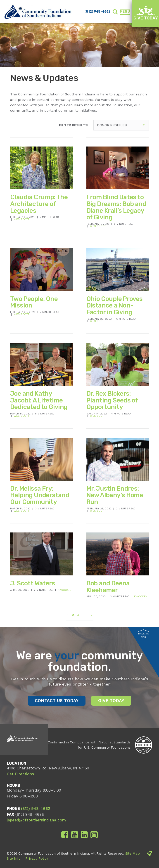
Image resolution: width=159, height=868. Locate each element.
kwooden (65, 590)
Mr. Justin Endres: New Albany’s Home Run (115, 495)
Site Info (14, 859)
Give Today (146, 13)
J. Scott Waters (33, 583)
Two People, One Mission (34, 302)
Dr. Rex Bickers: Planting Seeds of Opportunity (112, 400)
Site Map (133, 854)
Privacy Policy (37, 859)
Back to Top (144, 634)
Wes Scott (22, 219)
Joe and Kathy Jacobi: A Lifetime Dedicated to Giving (39, 400)
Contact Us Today (57, 701)
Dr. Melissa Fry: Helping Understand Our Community (40, 495)
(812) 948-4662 (97, 12)
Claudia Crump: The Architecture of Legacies (39, 204)
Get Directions (20, 774)
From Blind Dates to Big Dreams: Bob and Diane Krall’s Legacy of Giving (116, 207)
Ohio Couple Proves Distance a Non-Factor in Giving (115, 305)
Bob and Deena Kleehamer (108, 587)
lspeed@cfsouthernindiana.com (36, 820)
